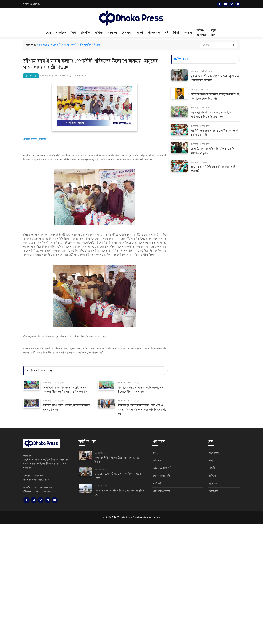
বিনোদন (112, 33)
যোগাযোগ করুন (162, 491)
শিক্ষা (176, 33)
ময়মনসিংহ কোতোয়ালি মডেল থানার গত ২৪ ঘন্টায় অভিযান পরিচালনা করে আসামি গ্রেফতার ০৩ (142, 410)
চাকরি (140, 33)
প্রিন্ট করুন (31, 76)
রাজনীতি (85, 33)
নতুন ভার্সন (214, 33)
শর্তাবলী (157, 484)
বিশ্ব (74, 33)
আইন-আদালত (201, 33)
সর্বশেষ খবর (181, 59)
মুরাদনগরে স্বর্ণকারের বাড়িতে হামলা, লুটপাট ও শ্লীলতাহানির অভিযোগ (69, 45)
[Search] (219, 45)
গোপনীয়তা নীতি (162, 476)
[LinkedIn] (238, 4)
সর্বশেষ (157, 461)
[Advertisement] (101, 583)
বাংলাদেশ (61, 33)
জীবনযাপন (154, 33)
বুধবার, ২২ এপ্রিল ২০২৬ (33, 4)
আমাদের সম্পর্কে (162, 468)
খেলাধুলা (127, 33)
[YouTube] (226, 4)
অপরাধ (188, 33)
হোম (48, 33)
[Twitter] (232, 4)
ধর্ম (167, 33)
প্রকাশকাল (47, 383)
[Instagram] (34, 500)
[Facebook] (220, 4)
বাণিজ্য (99, 33)
